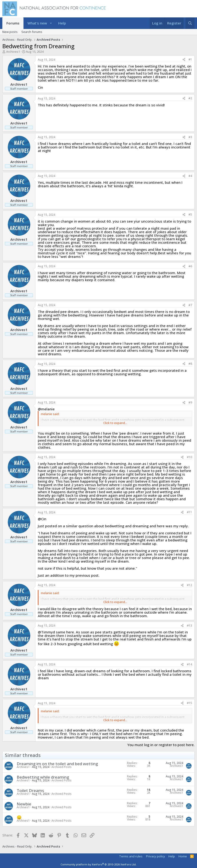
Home (183, 856)
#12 (189, 585)
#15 (189, 703)
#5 (190, 214)
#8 (190, 364)
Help (62, 23)
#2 (190, 98)
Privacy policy (156, 856)
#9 (190, 402)
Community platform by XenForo (98, 864)
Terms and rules (131, 856)
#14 (189, 664)
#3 (190, 137)
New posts (10, 32)
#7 (190, 305)
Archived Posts (62, 767)
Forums (13, 23)
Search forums (32, 32)
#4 (190, 176)
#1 (190, 59)
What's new (37, 23)
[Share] (184, 60)
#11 (189, 512)
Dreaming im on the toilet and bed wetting (57, 764)
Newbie (24, 804)
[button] (51, 23)
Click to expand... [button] (115, 423)
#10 (189, 457)
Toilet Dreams (30, 790)
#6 (190, 266)
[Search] (190, 23)
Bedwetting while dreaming (43, 777)
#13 (189, 626)
